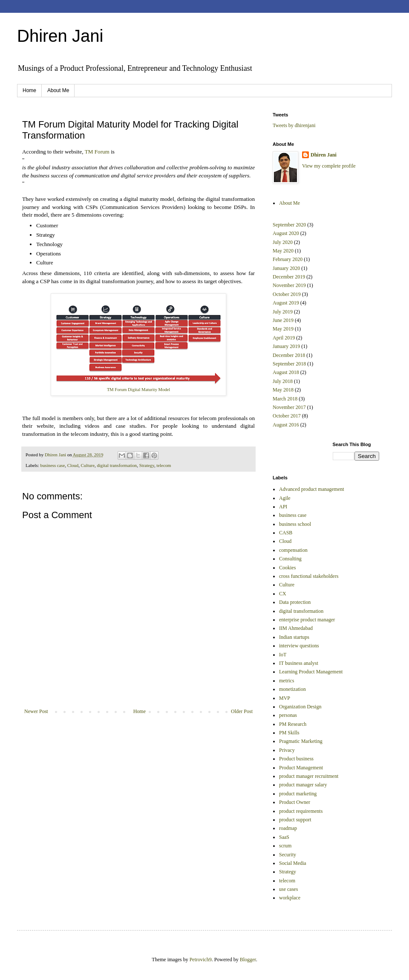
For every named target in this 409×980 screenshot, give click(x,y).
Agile (285, 498)
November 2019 (289, 285)
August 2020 (286, 233)
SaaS (284, 837)
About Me (58, 90)
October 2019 (287, 294)
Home (29, 90)
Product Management (301, 768)
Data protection (295, 602)
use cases (288, 889)
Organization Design (300, 707)
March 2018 (285, 399)
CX (283, 594)
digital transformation (117, 465)
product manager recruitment (309, 776)
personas (288, 715)
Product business (296, 759)
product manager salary (303, 785)
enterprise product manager (307, 620)
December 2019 (289, 277)
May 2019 (283, 329)
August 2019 (286, 303)
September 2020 (289, 225)
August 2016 (286, 425)
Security (288, 855)
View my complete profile (329, 166)
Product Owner (295, 802)
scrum (285, 846)
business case (52, 465)
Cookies (287, 568)
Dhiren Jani (60, 36)
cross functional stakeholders (309, 576)
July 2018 (283, 381)
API (283, 507)
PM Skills (289, 733)
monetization (292, 689)
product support (295, 820)
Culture (88, 465)
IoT (283, 655)
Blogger (248, 960)
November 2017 (289, 407)
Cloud (73, 465)
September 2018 (289, 364)
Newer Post (36, 711)
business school (295, 524)
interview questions (299, 646)
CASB (286, 533)
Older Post (242, 711)
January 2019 (286, 346)
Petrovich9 (201, 960)
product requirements (301, 811)
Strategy (147, 465)
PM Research (293, 724)
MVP (285, 698)
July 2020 (283, 242)
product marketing (298, 794)
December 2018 (289, 355)
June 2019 (283, 320)
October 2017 (287, 416)
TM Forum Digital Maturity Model (138, 390)
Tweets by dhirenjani (294, 125)
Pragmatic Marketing (301, 741)
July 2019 (283, 312)
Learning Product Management (311, 672)
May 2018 (283, 390)
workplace (290, 898)
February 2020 (288, 259)
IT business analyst (299, 663)
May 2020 (283, 251)
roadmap (288, 828)
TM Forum (97, 152)
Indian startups (294, 637)
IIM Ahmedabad (296, 628)
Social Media (293, 863)
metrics (287, 681)
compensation (293, 550)
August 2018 (286, 372)
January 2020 (286, 268)
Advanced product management (312, 489)
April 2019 (284, 338)
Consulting (290, 559)
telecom (164, 465)
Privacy (287, 750)
